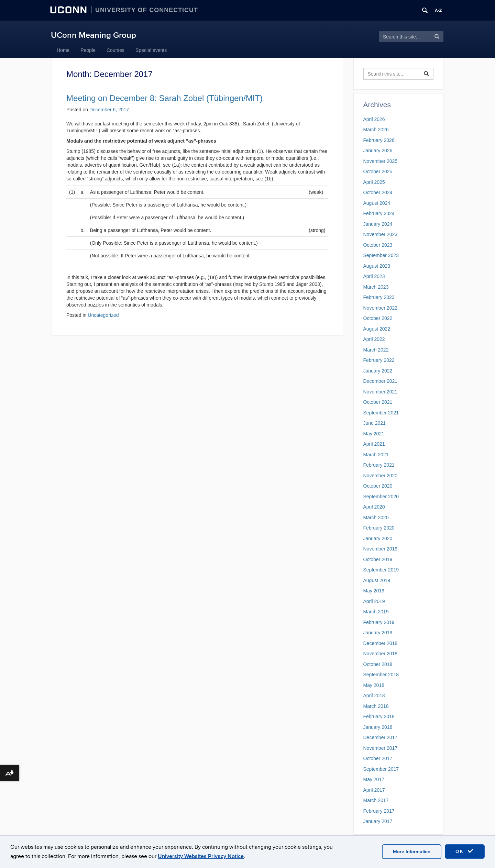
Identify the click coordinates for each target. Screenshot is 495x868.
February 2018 (379, 716)
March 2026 (376, 130)
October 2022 (378, 318)
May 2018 (374, 685)
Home (63, 50)
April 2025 (374, 182)
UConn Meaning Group (93, 35)
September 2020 (381, 497)
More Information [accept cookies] (412, 852)
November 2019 (381, 549)
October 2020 (378, 486)
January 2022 (378, 371)
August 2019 (377, 580)
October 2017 (378, 758)
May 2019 (374, 591)
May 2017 (374, 779)
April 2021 (374, 444)
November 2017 (381, 748)
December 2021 (381, 381)
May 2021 (374, 434)
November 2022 (381, 308)
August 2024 (377, 203)
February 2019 (379, 622)
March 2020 (376, 518)
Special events (151, 50)
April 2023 (374, 276)
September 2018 (381, 675)
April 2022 (374, 339)
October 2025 (378, 171)
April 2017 (374, 790)
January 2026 (378, 151)
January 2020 (378, 538)
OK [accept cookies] (465, 851)
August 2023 (377, 266)
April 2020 (374, 507)
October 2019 (378, 559)
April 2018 (374, 695)
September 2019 (381, 570)
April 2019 (374, 601)
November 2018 (381, 654)
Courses (115, 50)
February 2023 (379, 297)
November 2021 (381, 392)
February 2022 (379, 360)
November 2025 (381, 161)
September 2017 (381, 769)
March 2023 (376, 287)
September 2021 (381, 413)
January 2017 (378, 821)
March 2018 (376, 706)
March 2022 (376, 350)
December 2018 (381, 643)
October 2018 (378, 664)
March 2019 (376, 612)
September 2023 (381, 255)
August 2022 (377, 329)
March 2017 (376, 800)
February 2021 (379, 465)
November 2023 (381, 234)
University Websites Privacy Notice (201, 856)
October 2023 (378, 245)
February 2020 (379, 528)
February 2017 (379, 811)
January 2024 (378, 224)
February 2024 (379, 213)
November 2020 (381, 476)
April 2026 (374, 119)
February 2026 (379, 140)
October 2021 (378, 402)
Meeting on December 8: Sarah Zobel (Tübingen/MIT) (164, 98)
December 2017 (381, 737)
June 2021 (375, 423)
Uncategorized (103, 315)
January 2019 (378, 633)
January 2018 (378, 727)
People (88, 50)
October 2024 (378, 192)
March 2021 (376, 455)
